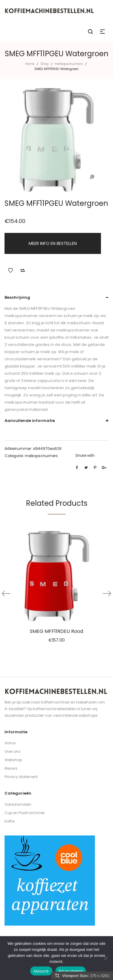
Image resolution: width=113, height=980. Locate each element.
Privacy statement (21, 777)
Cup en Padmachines (25, 813)
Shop (44, 64)
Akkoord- (41, 971)
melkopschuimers (69, 64)
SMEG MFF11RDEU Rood (56, 631)
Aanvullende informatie (30, 421)
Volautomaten (18, 804)
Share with (85, 455)
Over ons (13, 751)
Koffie (9, 821)
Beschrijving (17, 297)
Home (30, 64)
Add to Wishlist (11, 270)
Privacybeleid (71, 971)
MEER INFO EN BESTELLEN (53, 243)
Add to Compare (23, 270)
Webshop (13, 760)
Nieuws (11, 768)
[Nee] (105, 958)
